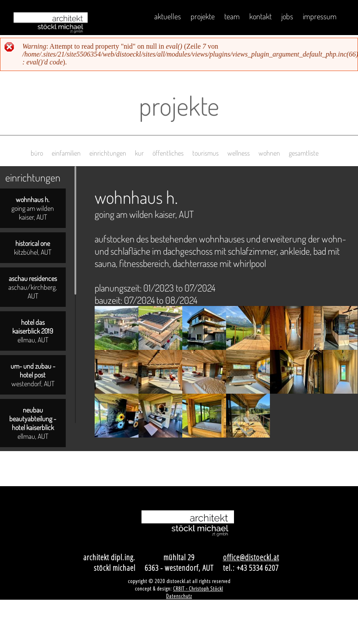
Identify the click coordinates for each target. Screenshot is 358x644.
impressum (320, 16)
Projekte (203, 16)
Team (232, 16)
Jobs (287, 16)
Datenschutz (179, 596)
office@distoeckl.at (251, 557)
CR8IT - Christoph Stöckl (198, 589)
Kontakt (261, 16)
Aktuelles (168, 16)
